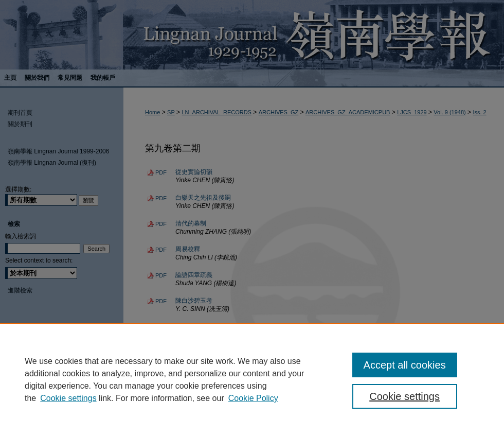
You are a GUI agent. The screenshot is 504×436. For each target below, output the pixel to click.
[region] (252, 379)
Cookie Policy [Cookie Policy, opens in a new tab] (253, 398)
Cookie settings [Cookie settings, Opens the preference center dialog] (404, 396)
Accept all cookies (405, 365)
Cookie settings (68, 398)
